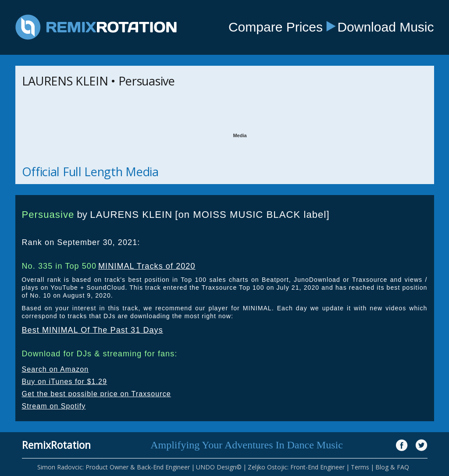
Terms (360, 467)
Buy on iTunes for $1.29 (65, 382)
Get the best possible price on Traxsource (96, 394)
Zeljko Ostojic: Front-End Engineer (296, 467)
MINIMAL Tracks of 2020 (147, 266)
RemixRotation (56, 445)
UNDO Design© (219, 467)
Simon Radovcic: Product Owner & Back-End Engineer (114, 467)
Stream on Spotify (54, 406)
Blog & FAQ (392, 467)
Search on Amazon (55, 369)
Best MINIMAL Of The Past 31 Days (93, 330)
